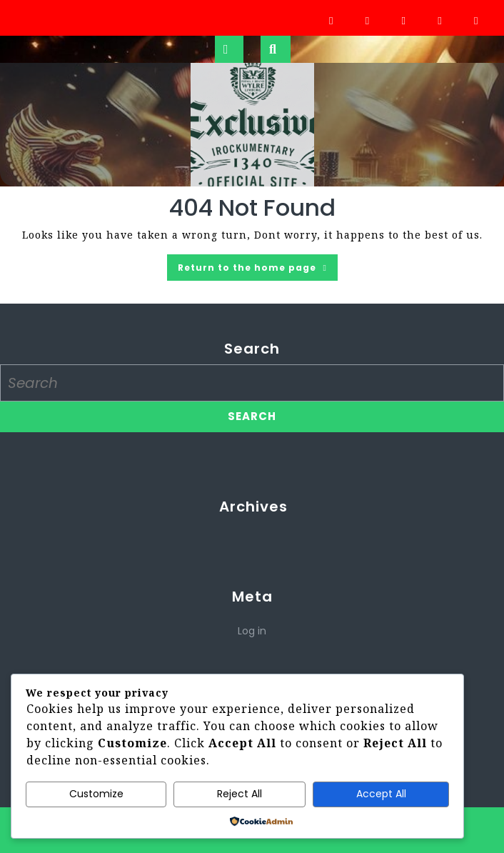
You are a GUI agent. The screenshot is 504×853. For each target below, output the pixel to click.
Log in (252, 631)
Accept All (381, 794)
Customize (96, 794)
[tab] (229, 49)
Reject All (240, 794)
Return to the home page (258, 270)
